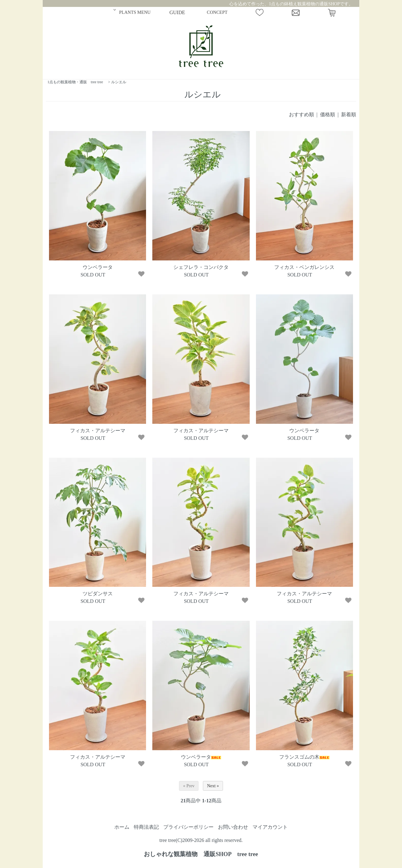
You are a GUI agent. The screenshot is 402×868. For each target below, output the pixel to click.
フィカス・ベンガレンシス (304, 267)
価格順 (328, 115)
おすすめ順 (301, 115)
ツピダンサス (98, 594)
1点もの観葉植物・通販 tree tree (75, 82)
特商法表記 (146, 827)
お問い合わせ (233, 827)
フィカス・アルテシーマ (98, 431)
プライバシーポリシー (188, 827)
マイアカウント (270, 827)
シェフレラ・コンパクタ (201, 267)
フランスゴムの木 (304, 757)
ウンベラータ (98, 267)
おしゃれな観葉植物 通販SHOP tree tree (201, 854)
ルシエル (119, 82)
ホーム (122, 827)
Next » (213, 786)
